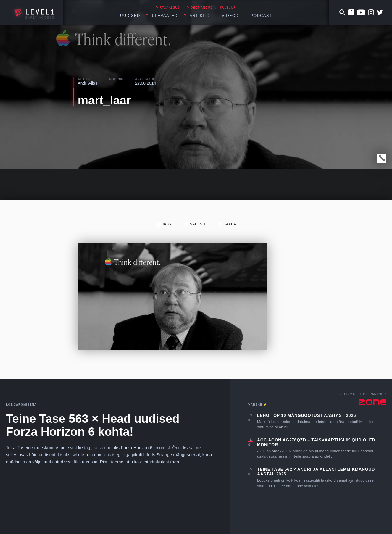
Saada (227, 224)
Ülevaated (165, 16)
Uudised (130, 16)
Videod (230, 16)
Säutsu (195, 224)
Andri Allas (88, 83)
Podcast (261, 16)
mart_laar (104, 100)
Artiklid (200, 16)
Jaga (164, 224)
